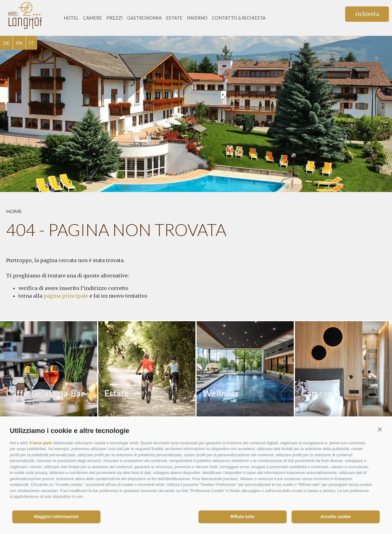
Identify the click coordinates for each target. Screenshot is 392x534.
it (32, 43)
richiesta (367, 14)
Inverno (197, 18)
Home (14, 211)
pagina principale (66, 296)
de (6, 43)
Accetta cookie (336, 517)
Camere (92, 18)
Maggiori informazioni (56, 517)
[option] (196, 114)
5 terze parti (41, 443)
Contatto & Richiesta (239, 18)
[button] (380, 429)
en (19, 43)
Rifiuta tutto (243, 517)
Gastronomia (144, 18)
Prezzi (115, 18)
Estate (174, 18)
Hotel (71, 18)
